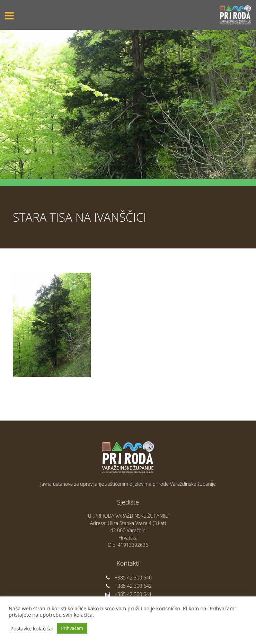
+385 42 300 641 (128, 594)
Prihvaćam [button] (72, 628)
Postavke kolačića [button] (31, 628)
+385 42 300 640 (128, 578)
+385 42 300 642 (128, 586)
